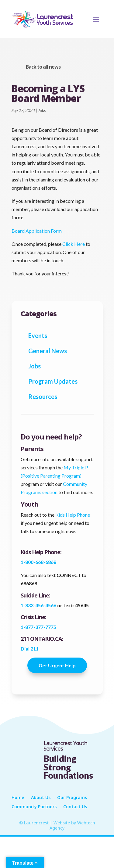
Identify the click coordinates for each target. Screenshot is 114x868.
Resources (43, 396)
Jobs (42, 110)
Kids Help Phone (73, 515)
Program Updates (53, 381)
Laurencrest (36, 823)
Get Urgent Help (57, 665)
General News (48, 351)
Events (38, 335)
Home (18, 798)
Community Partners (34, 807)
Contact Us (75, 807)
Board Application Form (37, 231)
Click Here (74, 244)
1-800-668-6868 (38, 562)
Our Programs (72, 798)
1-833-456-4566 (39, 605)
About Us (41, 798)
